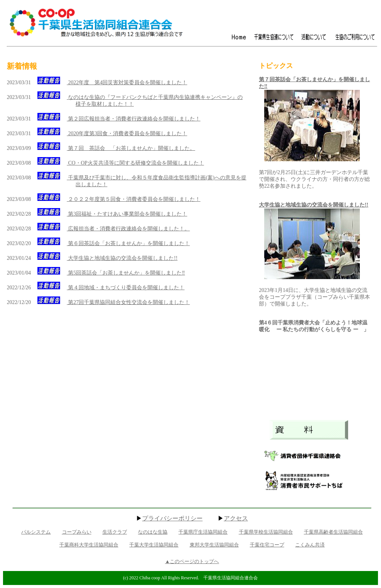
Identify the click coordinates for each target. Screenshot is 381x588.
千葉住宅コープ (267, 545)
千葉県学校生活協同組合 (266, 532)
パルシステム (36, 532)
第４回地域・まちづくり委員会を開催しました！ (126, 288)
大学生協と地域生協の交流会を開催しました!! (122, 258)
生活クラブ (115, 532)
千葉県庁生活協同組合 (203, 532)
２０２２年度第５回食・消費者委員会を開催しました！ (134, 199)
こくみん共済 (310, 545)
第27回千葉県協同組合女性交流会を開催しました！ (129, 302)
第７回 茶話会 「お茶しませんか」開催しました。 (131, 148)
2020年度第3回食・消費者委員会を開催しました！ (127, 133)
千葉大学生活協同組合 (154, 545)
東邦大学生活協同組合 (214, 545)
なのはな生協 (153, 532)
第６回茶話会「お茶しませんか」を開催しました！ (129, 243)
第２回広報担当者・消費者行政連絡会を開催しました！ (134, 119)
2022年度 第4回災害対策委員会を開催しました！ (127, 83)
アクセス (236, 518)
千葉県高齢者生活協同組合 (333, 532)
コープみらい (77, 532)
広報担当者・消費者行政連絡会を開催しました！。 (129, 229)
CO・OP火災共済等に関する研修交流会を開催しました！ (136, 163)
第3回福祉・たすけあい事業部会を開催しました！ (127, 214)
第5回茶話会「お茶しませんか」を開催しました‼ (126, 273)
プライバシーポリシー (172, 518)
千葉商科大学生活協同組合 (89, 545)
